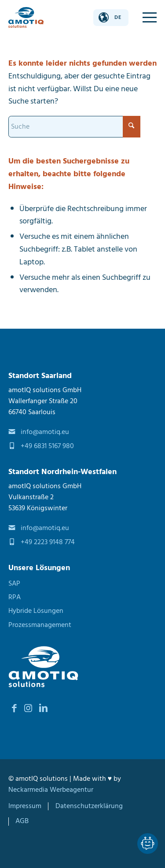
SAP (14, 584)
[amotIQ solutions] (26, 17)
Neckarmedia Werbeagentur (51, 790)
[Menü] (145, 18)
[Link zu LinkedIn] (44, 708)
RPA (15, 597)
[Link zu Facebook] (15, 708)
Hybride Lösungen (36, 611)
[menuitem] (145, 18)
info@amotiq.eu (45, 432)
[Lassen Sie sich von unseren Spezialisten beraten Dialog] (148, 844)
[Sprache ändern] (111, 18)
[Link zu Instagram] (28, 708)
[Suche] (74, 127)
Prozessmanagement (40, 625)
